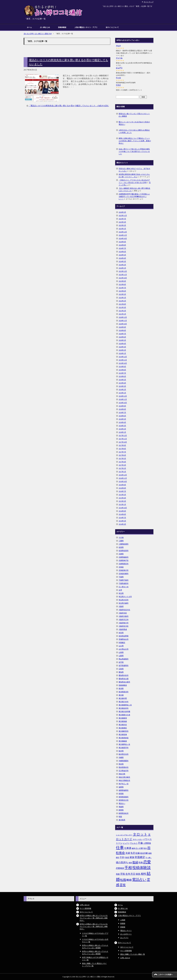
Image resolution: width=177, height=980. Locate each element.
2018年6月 (122, 416)
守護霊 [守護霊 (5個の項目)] (127, 858)
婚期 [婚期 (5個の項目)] (150, 853)
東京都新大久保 (124, 715)
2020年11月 (123, 321)
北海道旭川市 (124, 570)
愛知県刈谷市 (124, 675)
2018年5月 (122, 419)
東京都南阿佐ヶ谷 (125, 705)
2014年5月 (122, 521)
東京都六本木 (124, 702)
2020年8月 (122, 330)
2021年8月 (122, 304)
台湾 (120, 590)
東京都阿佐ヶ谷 (124, 744)
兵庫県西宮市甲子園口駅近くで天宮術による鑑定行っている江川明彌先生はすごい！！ (134, 196)
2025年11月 (123, 216)
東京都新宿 (123, 718)
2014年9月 (122, 511)
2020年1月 (122, 353)
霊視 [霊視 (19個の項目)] (123, 885)
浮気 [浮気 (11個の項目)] (123, 874)
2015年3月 (122, 501)
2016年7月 (122, 491)
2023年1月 (122, 298)
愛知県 (121, 672)
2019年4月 (122, 383)
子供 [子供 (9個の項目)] (122, 857)
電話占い (122, 803)
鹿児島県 (122, 820)
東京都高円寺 (124, 748)
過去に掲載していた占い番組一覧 (133, 954)
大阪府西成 (123, 629)
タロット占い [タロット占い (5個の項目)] (138, 839)
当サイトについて (112, 27)
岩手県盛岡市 (124, 666)
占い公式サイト (126, 934)
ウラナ (118, 85)
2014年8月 (122, 514)
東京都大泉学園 (124, 712)
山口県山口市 (124, 649)
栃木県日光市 (124, 754)
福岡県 (121, 787)
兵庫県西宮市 (124, 564)
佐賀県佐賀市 (124, 551)
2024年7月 (122, 248)
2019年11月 (123, 360)
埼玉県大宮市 (124, 600)
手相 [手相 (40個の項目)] (128, 868)
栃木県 (121, 751)
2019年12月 (123, 357)
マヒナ (118, 46)
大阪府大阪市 (124, 616)
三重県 (121, 541)
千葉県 (121, 577)
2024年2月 (122, 265)
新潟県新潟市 (124, 692)
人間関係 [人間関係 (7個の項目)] (147, 843)
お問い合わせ (85, 905)
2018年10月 (123, 403)
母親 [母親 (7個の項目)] (118, 874)
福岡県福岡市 (124, 790)
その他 (121, 537)
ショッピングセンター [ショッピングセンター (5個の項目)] (124, 835)
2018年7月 (122, 413)
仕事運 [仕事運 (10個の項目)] (128, 848)
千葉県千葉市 (124, 580)
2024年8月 (122, 245)
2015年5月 (122, 495)
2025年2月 (122, 225)
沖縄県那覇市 (124, 761)
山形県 (121, 652)
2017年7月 (122, 452)
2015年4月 (122, 498)
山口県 (121, 646)
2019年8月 (122, 370)
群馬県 (121, 794)
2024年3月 (122, 261)
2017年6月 (122, 455)
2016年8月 (122, 488)
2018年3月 (122, 426)
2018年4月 (122, 422)
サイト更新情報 (85, 908)
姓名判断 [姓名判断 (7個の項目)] (144, 853)
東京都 (121, 695)
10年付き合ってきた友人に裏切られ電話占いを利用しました (134, 131)
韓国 (120, 817)
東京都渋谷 (123, 725)
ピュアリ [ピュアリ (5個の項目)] (126, 843)
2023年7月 (122, 288)
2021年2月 (122, 311)
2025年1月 (122, 229)
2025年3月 (122, 222)
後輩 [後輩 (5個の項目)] (130, 863)
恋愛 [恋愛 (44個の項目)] (147, 862)
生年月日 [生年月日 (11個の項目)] (130, 874)
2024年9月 (122, 242)
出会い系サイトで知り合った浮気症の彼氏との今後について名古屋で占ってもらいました (134, 151)
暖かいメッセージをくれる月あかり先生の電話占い (134, 123)
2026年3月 (122, 212)
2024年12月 (123, 232)
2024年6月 (122, 252)
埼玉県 (121, 593)
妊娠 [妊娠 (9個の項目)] (138, 853)
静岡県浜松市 (124, 813)
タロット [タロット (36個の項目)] (140, 834)
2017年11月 (123, 439)
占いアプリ (124, 938)
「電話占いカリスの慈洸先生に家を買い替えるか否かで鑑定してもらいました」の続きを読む (69, 106)
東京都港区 (123, 728)
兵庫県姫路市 (124, 557)
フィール (119, 58)
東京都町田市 (124, 731)
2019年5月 (122, 380)
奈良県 (121, 633)
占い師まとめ (45, 27)
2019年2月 (122, 390)
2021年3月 (122, 307)
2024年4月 (122, 258)
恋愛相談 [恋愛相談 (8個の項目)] (120, 868)
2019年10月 (123, 363)
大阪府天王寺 (124, 620)
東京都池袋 (123, 721)
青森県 (121, 807)
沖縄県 (121, 758)
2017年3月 (122, 465)
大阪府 (121, 606)
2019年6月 (122, 376)
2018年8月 (122, 409)
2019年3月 (122, 386)
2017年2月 (122, 468)
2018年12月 (123, 396)
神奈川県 (122, 774)
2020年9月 (122, 327)
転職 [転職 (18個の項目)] (123, 880)
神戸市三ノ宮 (124, 784)
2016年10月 (123, 482)
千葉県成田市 (124, 583)
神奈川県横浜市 (124, 780)
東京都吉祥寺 (124, 708)
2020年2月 (122, 350)
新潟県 (121, 689)
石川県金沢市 (124, 771)
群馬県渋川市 (124, 800)
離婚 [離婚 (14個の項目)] (129, 880)
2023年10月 (123, 278)
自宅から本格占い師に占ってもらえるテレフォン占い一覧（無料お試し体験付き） (94, 918)
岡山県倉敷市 (124, 659)
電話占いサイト (126, 931)
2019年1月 (122, 393)
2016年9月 (122, 485)
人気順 (123, 920)
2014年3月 (122, 524)
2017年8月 (122, 449)
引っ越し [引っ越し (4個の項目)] (149, 858)
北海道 (121, 567)
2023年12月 (123, 271)
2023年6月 (122, 291)
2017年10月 (123, 442)
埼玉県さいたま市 (125, 597)
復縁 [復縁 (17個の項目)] (135, 862)
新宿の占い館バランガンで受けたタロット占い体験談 (134, 115)
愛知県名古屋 (124, 679)
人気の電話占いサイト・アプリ (86, 27)
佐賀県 (121, 547)
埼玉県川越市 (124, 603)
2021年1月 (122, 314)
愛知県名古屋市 (124, 682)
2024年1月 (122, 268)
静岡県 (121, 810)
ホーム (29, 27)
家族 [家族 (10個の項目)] (132, 857)
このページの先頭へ (165, 975)
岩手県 (121, 662)
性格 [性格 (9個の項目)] (141, 863)
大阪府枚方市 (124, 623)
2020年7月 (122, 334)
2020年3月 (122, 347)
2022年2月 (122, 301)
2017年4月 (122, 462)
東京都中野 (123, 698)
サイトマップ (149, 2)
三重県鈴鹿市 (124, 544)
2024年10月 (123, 239)
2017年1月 (122, 472)
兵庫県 (121, 554)
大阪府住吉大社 (124, 610)
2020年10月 (123, 324)
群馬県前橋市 (124, 797)
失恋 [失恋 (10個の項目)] (133, 853)
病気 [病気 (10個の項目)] (138, 874)
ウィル (118, 78)
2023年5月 (122, 294)
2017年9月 (122, 445)
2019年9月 (122, 367)
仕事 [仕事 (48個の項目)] (120, 848)
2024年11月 (123, 235)
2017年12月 (123, 436)
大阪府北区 (123, 613)
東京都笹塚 (123, 735)
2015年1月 (122, 505)
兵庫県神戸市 (124, 560)
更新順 (123, 927)
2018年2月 (122, 429)
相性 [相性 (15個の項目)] (144, 874)
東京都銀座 (123, 741)
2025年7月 (122, 219)
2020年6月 (122, 337)
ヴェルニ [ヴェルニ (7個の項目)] (134, 843)
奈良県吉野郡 (124, 636)
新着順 (123, 923)
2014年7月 (122, 518)
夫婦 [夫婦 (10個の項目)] (128, 853)
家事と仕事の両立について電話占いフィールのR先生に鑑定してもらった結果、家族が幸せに (135, 141)
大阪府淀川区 (124, 626)
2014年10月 (123, 508)
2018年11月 (123, 399)
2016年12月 (123, 475)
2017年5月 (122, 459)
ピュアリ (119, 68)
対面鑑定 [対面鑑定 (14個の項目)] (140, 857)
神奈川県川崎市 (124, 777)
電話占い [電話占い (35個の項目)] (139, 880)
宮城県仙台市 (124, 639)
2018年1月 (122, 432)
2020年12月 (123, 317)
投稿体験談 (62, 27)
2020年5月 (122, 340)
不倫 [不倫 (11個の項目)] (140, 843)
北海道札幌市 (124, 574)
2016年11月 (123, 478)
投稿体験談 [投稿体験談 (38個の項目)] (142, 868)
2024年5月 (122, 255)
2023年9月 (122, 281)
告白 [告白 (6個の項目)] (145, 848)
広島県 (121, 669)
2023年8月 (122, 284)
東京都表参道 (124, 738)
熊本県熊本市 (124, 767)
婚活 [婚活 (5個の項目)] (118, 858)
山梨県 (121, 656)
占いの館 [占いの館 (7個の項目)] (139, 848)
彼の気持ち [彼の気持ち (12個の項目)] (122, 862)
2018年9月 (122, 406)
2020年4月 (122, 344)
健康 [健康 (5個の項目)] (133, 848)
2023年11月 (123, 275)
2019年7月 (122, 373)
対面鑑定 (122, 643)
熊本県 (121, 764)
